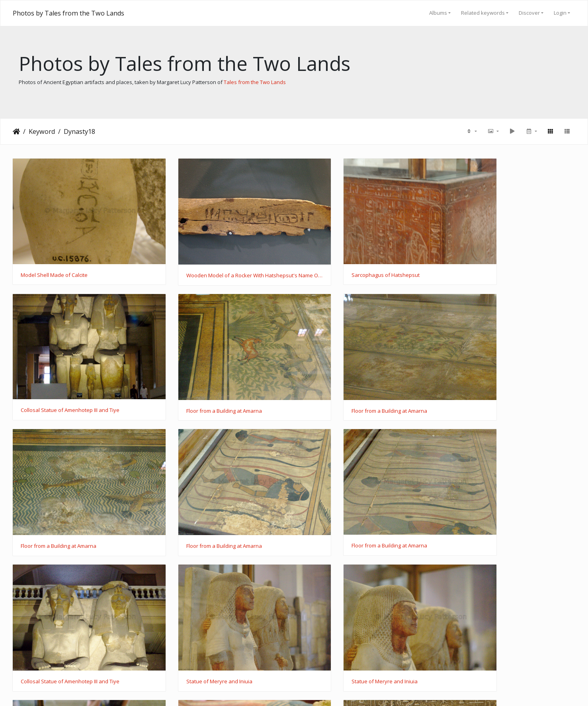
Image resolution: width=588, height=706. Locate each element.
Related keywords (483, 13)
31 (313, 661)
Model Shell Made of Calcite (54, 260)
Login (560, 13)
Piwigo (309, 690)
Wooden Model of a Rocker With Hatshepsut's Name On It (222, 261)
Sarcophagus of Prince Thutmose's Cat (355, 622)
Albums (438, 13)
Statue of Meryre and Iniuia (342, 501)
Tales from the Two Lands (255, 82)
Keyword (42, 131)
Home (16, 131)
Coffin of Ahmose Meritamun (55, 622)
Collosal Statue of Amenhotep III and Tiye (502, 260)
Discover (529, 13)
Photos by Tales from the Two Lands (68, 13)
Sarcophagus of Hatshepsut (343, 260)
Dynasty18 (79, 131)
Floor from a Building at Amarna (59, 381)
